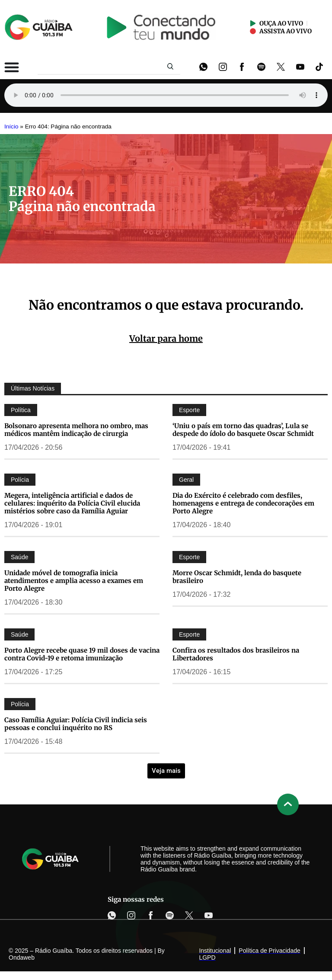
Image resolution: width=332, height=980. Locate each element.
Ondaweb (22, 958)
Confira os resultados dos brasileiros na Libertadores (236, 654)
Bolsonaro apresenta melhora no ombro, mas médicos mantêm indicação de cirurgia (76, 430)
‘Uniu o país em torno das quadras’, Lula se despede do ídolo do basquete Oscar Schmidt (243, 430)
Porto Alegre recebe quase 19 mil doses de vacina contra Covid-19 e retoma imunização (82, 654)
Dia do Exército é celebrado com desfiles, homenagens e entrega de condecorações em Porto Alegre (243, 503)
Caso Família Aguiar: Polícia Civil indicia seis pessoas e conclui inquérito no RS (76, 724)
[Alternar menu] (12, 67)
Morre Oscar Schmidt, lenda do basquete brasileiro (237, 577)
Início (11, 127)
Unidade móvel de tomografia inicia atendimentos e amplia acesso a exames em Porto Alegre (74, 581)
